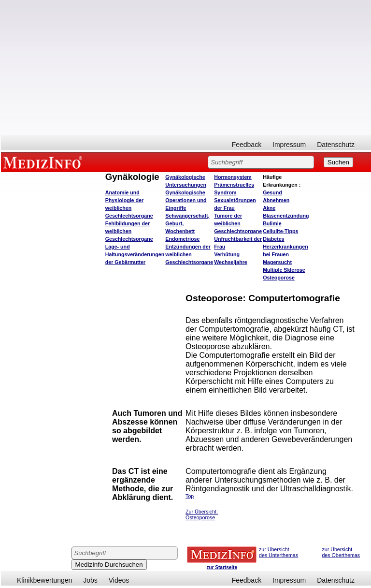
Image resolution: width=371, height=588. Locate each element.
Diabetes (273, 239)
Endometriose (182, 239)
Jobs (90, 580)
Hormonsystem (233, 177)
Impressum (289, 145)
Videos (119, 580)
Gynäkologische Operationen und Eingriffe (186, 200)
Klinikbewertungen (44, 580)
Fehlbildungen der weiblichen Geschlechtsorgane (129, 231)
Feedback (247, 145)
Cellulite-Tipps (280, 231)
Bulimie (272, 223)
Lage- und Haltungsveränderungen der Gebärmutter (135, 254)
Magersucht (277, 262)
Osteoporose (279, 278)
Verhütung (227, 254)
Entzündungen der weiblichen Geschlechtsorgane (189, 254)
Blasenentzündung (286, 216)
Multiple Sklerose (284, 270)
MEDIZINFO (44, 162)
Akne (269, 208)
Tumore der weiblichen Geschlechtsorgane (238, 223)
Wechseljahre (231, 262)
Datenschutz (336, 145)
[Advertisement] (186, 68)
